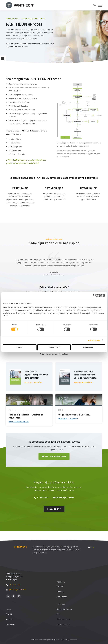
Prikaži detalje (94, 340)
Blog (59, 614)
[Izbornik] (99, 5)
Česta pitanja (62, 597)
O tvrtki (9, 614)
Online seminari (63, 619)
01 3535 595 (41, 498)
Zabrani (20, 347)
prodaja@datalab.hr (64, 498)
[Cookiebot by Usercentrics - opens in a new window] (95, 295)
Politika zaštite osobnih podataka (42, 640)
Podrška (60, 592)
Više (90, 547)
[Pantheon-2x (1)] (49, 5)
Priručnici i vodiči (64, 624)
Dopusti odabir (54, 347)
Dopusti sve (88, 347)
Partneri (60, 586)
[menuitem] (93, 5)
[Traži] (93, 5)
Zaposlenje (10, 624)
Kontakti (9, 619)
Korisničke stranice (65, 609)
